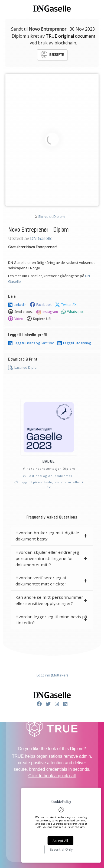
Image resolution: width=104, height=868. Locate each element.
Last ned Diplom (24, 368)
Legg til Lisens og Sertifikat (31, 343)
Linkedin (17, 305)
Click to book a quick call (52, 776)
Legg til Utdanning (74, 343)
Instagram (47, 312)
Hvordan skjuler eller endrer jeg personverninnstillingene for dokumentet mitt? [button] (47, 558)
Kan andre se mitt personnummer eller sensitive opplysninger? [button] (49, 600)
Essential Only (61, 850)
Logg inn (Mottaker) (52, 675)
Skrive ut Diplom (51, 216)
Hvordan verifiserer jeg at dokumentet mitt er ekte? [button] (41, 581)
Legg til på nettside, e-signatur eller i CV (49, 485)
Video (16, 319)
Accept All (60, 841)
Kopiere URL (39, 319)
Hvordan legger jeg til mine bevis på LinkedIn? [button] (51, 620)
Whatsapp (72, 312)
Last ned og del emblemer (48, 476)
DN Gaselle (41, 238)
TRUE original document (71, 36)
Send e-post (20, 312)
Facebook (41, 305)
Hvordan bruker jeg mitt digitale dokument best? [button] (47, 536)
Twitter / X (66, 305)
